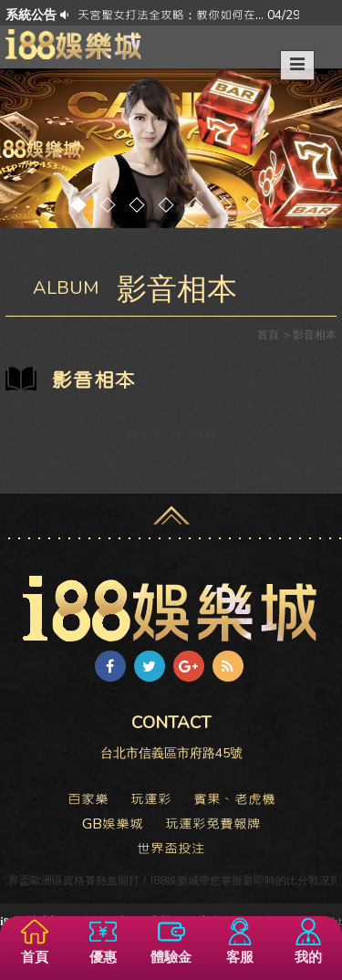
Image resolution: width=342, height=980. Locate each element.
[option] (189, 15)
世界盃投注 (171, 849)
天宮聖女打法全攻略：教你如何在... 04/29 (189, 15)
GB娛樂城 (113, 824)
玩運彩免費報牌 (213, 824)
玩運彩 (151, 799)
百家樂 (88, 799)
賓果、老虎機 (234, 799)
